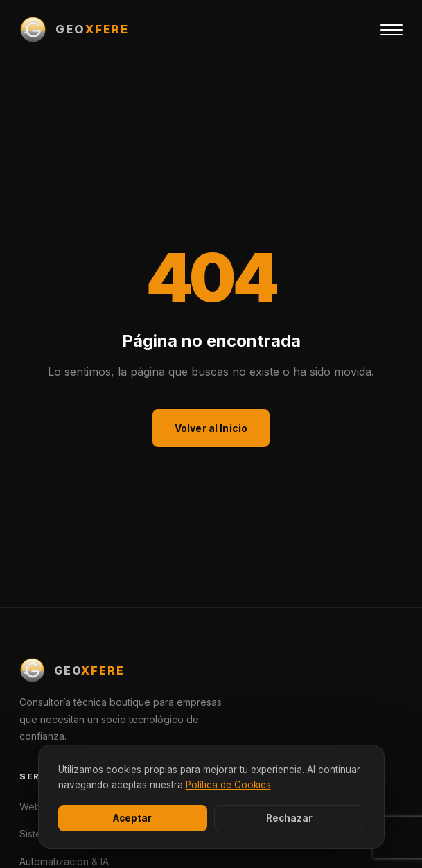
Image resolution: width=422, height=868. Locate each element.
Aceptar (132, 818)
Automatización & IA (64, 861)
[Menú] (392, 30)
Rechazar (289, 818)
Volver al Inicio (211, 428)
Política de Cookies (228, 785)
